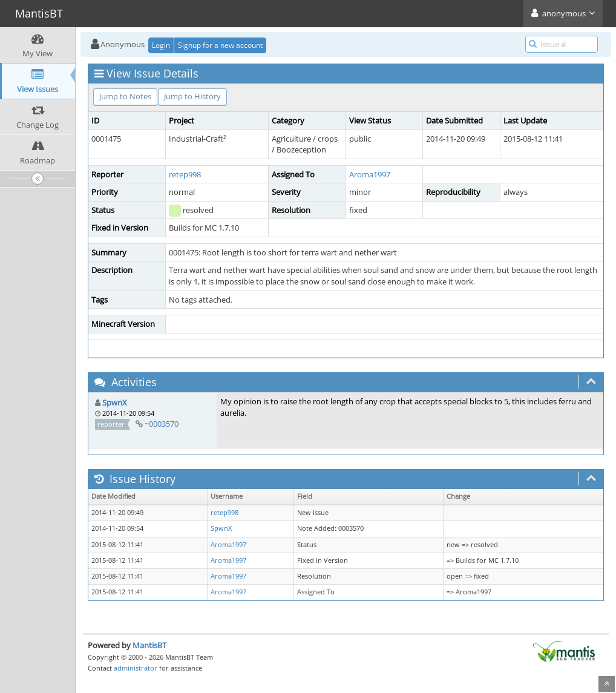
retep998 (185, 174)
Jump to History (192, 96)
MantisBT (149, 645)
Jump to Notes (125, 96)
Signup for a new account (220, 45)
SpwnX (115, 402)
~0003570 (162, 424)
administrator (136, 668)
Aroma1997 (370, 174)
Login (161, 45)
